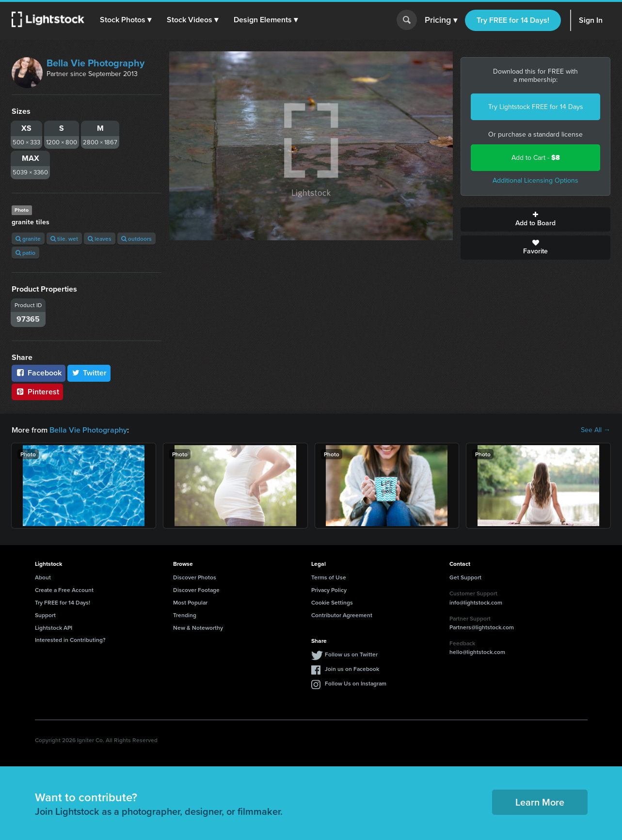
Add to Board (535, 219)
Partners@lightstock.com (482, 627)
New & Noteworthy (198, 628)
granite (28, 239)
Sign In (591, 20)
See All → (596, 430)
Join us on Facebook (352, 669)
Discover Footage (196, 590)
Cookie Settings (332, 602)
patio (25, 253)
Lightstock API (54, 628)
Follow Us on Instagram (356, 683)
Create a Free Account (64, 590)
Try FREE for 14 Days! (513, 20)
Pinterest (37, 392)
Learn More (540, 802)
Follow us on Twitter (351, 654)
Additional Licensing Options (535, 180)
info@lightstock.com (476, 602)
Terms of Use (329, 577)
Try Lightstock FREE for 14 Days (536, 107)
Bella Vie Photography (96, 63)
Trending (185, 615)
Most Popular (190, 602)
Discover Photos (195, 577)
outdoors (136, 239)
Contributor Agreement (342, 615)
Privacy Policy (329, 590)
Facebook (39, 373)
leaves (100, 239)
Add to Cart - (536, 158)
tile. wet (64, 239)
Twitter (89, 373)
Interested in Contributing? (70, 640)
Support (45, 615)
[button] (126, 20)
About (43, 577)
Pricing (441, 20)
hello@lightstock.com (477, 652)
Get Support (465, 577)
